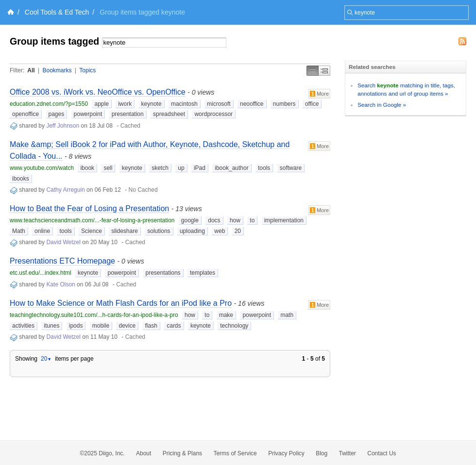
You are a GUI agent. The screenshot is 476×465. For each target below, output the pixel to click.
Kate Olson (60, 284)
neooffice (252, 104)
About (144, 453)
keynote (152, 104)
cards (174, 326)
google (190, 220)
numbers (284, 104)
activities (23, 326)
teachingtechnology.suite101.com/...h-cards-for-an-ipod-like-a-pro (94, 315)
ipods (76, 326)
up (181, 168)
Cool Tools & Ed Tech (57, 12)
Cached (130, 126)
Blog (322, 453)
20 (238, 231)
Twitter (348, 453)
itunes (51, 326)
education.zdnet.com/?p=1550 (49, 104)
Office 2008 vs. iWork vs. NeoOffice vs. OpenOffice (98, 92)
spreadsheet (169, 114)
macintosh (184, 104)
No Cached (143, 190)
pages (57, 114)
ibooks (21, 179)
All (31, 70)
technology (234, 326)
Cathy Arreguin (65, 190)
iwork (125, 104)
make (226, 315)
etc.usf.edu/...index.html (41, 273)
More (319, 94)
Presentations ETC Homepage (62, 261)
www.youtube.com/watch (42, 168)
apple (101, 104)
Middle (324, 71)
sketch (160, 168)
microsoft (219, 104)
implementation (284, 220)
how (235, 220)
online (42, 231)
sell (108, 168)
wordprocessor (213, 114)
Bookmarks (57, 70)
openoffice (25, 114)
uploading (192, 231)
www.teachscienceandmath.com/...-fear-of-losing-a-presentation (92, 220)
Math (19, 231)
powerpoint (88, 114)
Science (92, 231)
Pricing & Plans (182, 453)
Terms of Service (235, 453)
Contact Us (382, 453)
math (287, 315)
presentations (163, 273)
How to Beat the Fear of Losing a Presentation (89, 208)
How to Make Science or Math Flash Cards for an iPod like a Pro (121, 303)
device (127, 326)
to (252, 220)
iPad (200, 168)
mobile (101, 326)
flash (151, 326)
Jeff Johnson (63, 126)
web (220, 231)
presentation (128, 114)
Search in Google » (382, 105)
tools (264, 168)
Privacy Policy (286, 453)
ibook (87, 168)
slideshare (125, 231)
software (291, 168)
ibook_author (231, 168)
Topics (87, 70)
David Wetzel (63, 242)
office (312, 104)
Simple (313, 71)
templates (203, 273)
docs (214, 220)
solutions (159, 231)
